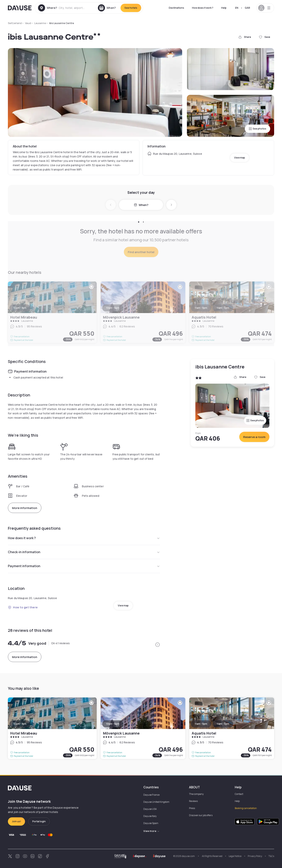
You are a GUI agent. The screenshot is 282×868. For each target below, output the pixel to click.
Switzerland (15, 23)
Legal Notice (235, 856)
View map (240, 158)
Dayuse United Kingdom (156, 802)
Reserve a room (254, 437)
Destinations (176, 8)
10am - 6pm (113, 724)
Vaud (28, 23)
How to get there (23, 607)
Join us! (16, 821)
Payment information (84, 566)
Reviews (193, 801)
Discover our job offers (201, 815)
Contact (239, 794)
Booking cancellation (246, 808)
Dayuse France (151, 795)
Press (192, 808)
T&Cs (271, 856)
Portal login (39, 821)
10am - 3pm (20, 724)
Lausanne (40, 23)
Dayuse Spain (151, 823)
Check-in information (84, 552)
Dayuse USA (150, 809)
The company (196, 794)
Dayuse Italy (150, 816)
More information (25, 508)
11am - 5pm (201, 724)
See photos (257, 129)
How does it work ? (203, 8)
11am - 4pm (223, 724)
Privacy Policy (255, 856)
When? (141, 205)
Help (224, 8)
